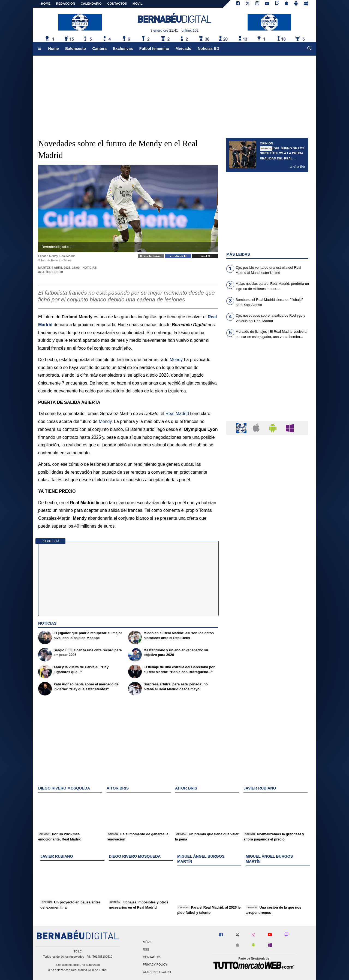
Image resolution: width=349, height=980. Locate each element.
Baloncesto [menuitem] (76, 49)
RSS (146, 950)
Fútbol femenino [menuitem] (154, 49)
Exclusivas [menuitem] (123, 49)
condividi (178, 256)
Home (46, 4)
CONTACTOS (117, 4)
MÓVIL (137, 4)
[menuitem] (40, 49)
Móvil (148, 942)
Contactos (152, 957)
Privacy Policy (155, 964)
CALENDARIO (91, 4)
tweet (205, 256)
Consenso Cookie (158, 972)
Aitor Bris (51, 272)
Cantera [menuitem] (100, 49)
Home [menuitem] (54, 49)
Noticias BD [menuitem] (208, 49)
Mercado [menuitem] (183, 49)
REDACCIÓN (66, 4)
